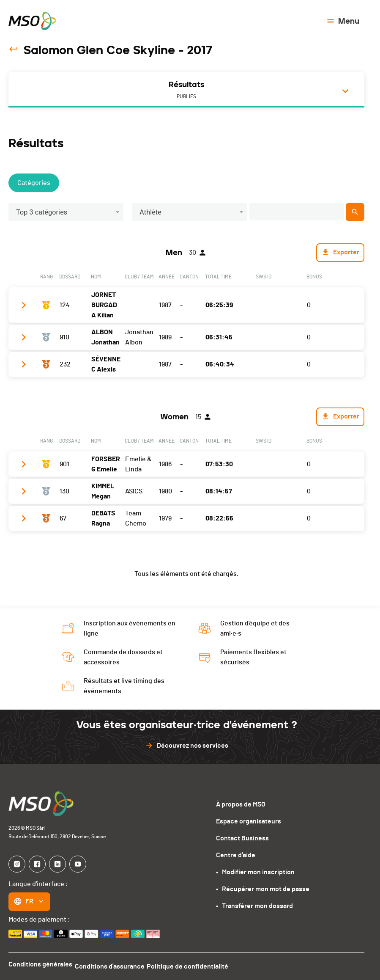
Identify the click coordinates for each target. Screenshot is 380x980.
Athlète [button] (150, 212)
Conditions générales (40, 964)
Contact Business (242, 838)
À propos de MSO (241, 804)
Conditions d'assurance (114, 964)
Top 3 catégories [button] (42, 212)
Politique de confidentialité (196, 964)
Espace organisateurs (249, 821)
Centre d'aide (236, 855)
